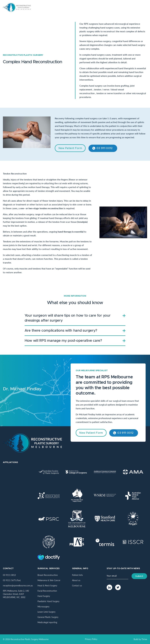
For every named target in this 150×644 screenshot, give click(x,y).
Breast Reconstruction (48, 575)
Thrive (144, 639)
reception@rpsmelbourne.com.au (18, 585)
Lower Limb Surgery (46, 612)
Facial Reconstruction (47, 591)
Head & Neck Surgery (47, 585)
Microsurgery (43, 606)
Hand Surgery (44, 596)
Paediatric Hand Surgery (48, 601)
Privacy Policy (91, 639)
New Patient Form (70, 148)
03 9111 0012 (105, 148)
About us (76, 580)
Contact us (77, 585)
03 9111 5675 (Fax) (12, 580)
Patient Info (77, 575)
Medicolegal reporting (47, 622)
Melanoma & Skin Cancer (49, 580)
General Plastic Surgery (48, 617)
